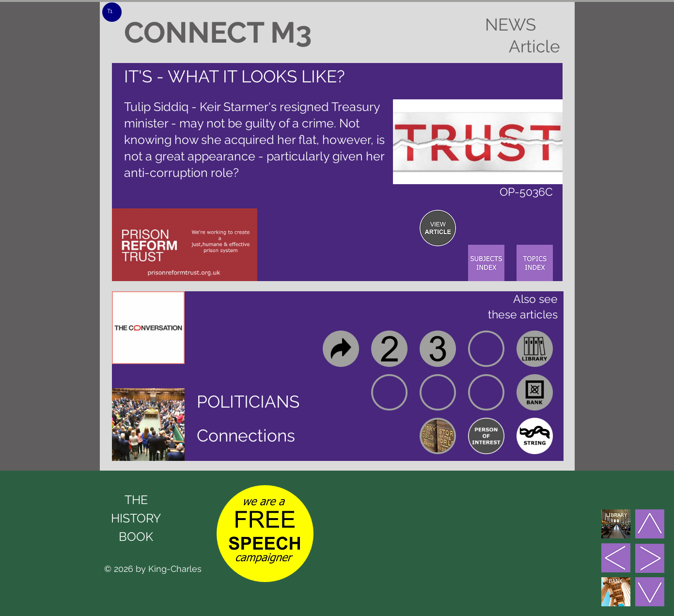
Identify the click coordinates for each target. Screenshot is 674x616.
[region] (438, 228)
